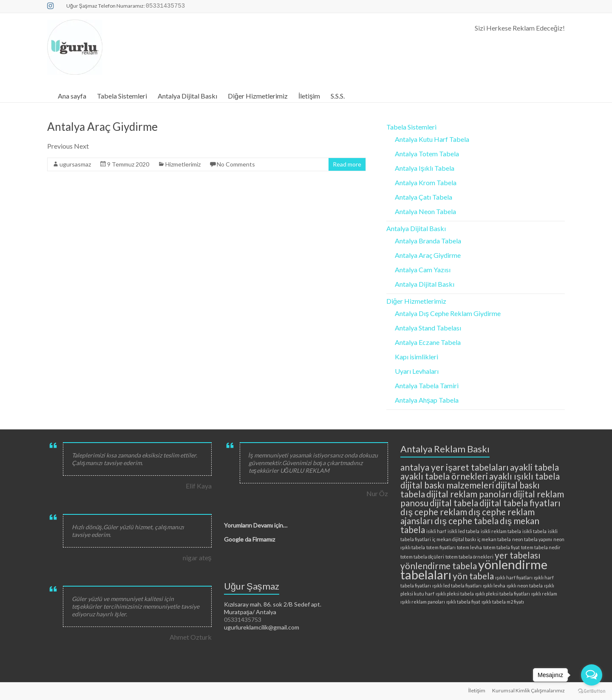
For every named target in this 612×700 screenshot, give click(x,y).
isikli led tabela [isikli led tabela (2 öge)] (463, 531)
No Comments (236, 164)
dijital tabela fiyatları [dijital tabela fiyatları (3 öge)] (520, 503)
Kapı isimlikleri (416, 357)
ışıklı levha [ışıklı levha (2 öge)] (494, 586)
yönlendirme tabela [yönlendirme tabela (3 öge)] (439, 566)
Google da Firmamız (249, 539)
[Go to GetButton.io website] (592, 691)
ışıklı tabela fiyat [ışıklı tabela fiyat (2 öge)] (463, 602)
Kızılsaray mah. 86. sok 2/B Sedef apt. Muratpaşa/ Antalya (273, 608)
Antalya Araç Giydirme (102, 127)
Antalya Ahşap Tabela (427, 400)
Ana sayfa (72, 96)
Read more (347, 164)
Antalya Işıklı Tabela (425, 168)
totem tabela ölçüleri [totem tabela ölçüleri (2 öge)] (422, 557)
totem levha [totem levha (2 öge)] (469, 547)
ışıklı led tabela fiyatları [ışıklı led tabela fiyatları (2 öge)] (457, 586)
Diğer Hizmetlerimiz (258, 96)
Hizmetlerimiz (183, 164)
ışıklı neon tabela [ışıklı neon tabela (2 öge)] (525, 586)
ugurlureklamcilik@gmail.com (262, 627)
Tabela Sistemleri (122, 96)
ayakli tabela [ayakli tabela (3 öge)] (534, 467)
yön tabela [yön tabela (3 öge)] (473, 576)
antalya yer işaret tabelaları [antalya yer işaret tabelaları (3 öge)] (454, 467)
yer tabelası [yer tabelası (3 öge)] (518, 555)
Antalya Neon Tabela (425, 211)
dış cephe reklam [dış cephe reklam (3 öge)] (433, 512)
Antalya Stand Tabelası (428, 328)
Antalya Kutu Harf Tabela (432, 139)
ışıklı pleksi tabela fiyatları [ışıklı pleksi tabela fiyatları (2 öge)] (503, 594)
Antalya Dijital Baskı (187, 96)
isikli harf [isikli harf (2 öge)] (436, 531)
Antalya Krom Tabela (426, 182)
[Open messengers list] (592, 675)
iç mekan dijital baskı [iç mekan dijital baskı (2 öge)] (454, 539)
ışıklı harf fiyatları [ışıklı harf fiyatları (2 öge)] (514, 577)
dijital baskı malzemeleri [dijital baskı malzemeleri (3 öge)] (447, 485)
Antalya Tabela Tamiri (427, 385)
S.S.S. (338, 96)
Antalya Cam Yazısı (423, 270)
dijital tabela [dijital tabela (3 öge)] (454, 503)
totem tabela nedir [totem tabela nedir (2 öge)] (541, 547)
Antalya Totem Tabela (427, 154)
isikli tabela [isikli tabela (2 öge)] (534, 531)
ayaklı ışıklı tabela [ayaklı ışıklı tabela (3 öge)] (524, 476)
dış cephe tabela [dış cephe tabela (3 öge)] (466, 521)
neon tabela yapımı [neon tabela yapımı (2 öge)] (532, 539)
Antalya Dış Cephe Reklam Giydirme (448, 313)
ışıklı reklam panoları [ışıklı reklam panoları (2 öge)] (422, 602)
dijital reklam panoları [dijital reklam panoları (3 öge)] (469, 494)
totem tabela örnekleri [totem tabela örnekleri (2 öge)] (469, 557)
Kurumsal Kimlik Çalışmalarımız (528, 690)
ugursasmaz (75, 164)
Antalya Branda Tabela (428, 241)
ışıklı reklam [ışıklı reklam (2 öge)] (544, 594)
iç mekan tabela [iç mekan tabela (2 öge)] (494, 539)
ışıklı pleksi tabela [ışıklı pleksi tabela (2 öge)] (455, 594)
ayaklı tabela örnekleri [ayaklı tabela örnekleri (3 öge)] (444, 476)
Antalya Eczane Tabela (428, 342)
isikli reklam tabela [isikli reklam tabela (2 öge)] (501, 531)
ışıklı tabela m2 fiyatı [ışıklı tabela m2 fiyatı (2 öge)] (503, 602)
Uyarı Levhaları (417, 371)
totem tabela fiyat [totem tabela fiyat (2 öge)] (501, 547)
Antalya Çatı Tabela (424, 197)
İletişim (309, 96)
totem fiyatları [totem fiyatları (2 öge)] (441, 547)
